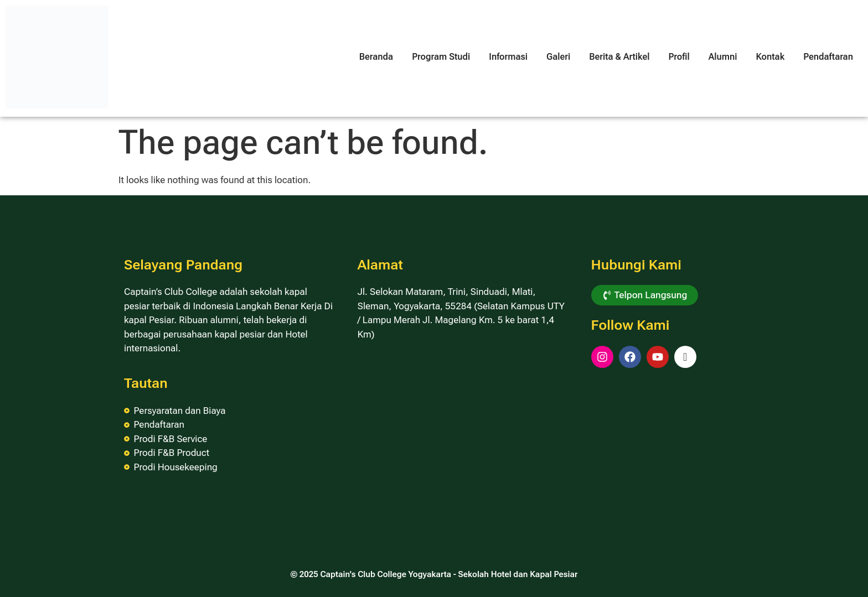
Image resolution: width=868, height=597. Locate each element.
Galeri (558, 57)
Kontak (770, 57)
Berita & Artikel (619, 57)
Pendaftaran (828, 57)
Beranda (376, 57)
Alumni (723, 57)
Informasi (508, 57)
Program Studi (441, 57)
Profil (679, 57)
